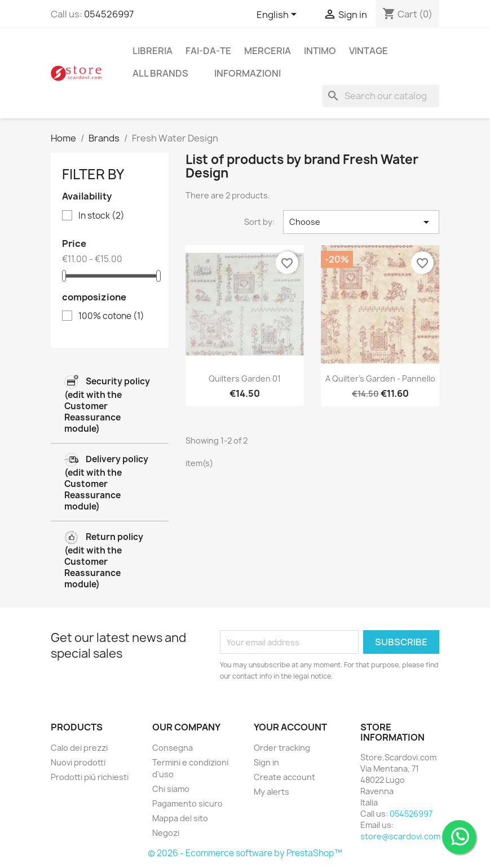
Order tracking (282, 748)
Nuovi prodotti (78, 762)
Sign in (266, 762)
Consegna (173, 748)
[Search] (381, 96)
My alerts (272, 792)
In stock (101, 216)
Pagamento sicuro (187, 803)
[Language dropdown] (279, 15)
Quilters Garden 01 (245, 378)
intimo (320, 51)
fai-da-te (208, 51)
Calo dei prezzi (79, 748)
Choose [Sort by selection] (361, 222)
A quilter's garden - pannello (380, 378)
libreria (153, 51)
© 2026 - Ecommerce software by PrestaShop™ (245, 853)
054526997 (109, 14)
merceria (268, 51)
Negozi (166, 833)
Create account (284, 777)
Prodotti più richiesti (90, 777)
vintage (368, 51)
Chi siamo (171, 789)
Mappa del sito (180, 818)
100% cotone (111, 316)
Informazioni (248, 73)
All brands (160, 73)
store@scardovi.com (400, 836)
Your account (290, 727)
